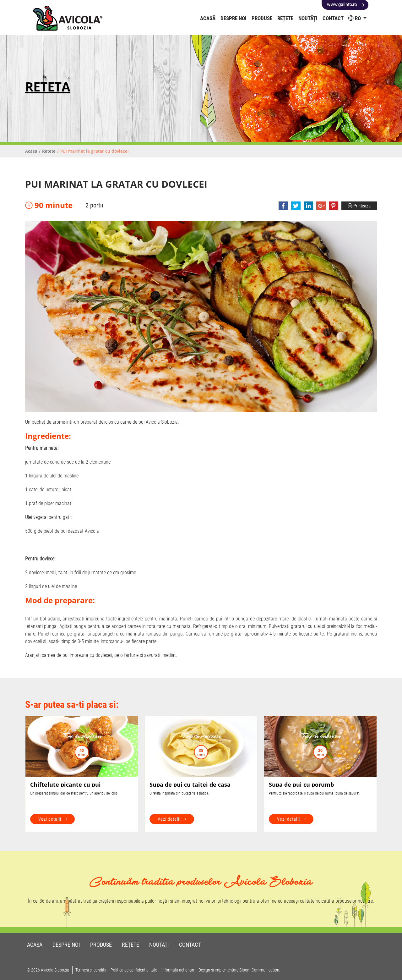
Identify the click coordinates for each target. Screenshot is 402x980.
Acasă (209, 18)
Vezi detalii (53, 819)
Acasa (31, 151)
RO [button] (355, 18)
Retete (49, 151)
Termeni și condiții (91, 970)
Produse (262, 18)
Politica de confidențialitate (134, 970)
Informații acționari (178, 970)
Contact (333, 18)
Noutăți (308, 18)
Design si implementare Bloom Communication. (239, 970)
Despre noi (234, 18)
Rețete (285, 18)
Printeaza (359, 206)
